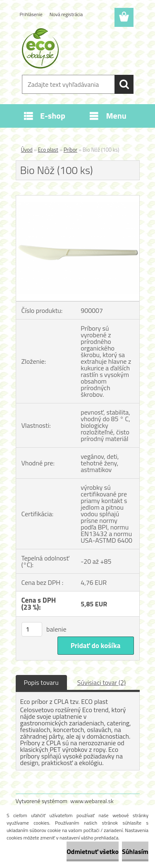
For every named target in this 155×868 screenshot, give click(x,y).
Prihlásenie (31, 14)
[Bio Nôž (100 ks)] (78, 199)
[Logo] (77, 48)
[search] (124, 84)
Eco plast (48, 150)
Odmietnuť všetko (93, 851)
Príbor (70, 150)
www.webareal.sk (92, 801)
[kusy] (32, 629)
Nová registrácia (66, 14)
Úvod (27, 150)
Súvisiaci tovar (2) (101, 682)
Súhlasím (135, 851)
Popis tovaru (41, 682)
